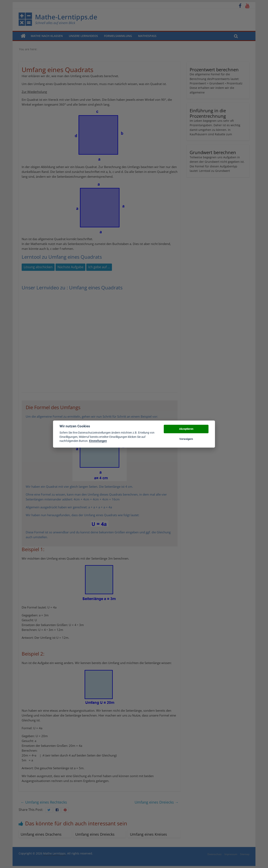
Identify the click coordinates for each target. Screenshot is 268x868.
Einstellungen (98, 441)
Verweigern (186, 439)
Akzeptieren (186, 429)
